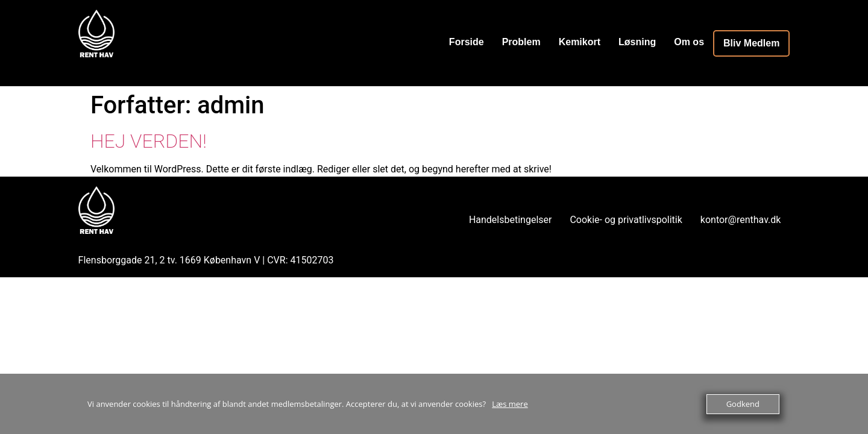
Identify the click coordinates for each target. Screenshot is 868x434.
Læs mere (510, 404)
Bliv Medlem (751, 43)
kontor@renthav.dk (741, 220)
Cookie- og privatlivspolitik (626, 220)
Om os (689, 42)
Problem (521, 42)
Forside (467, 42)
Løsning (637, 42)
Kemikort (580, 42)
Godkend (743, 404)
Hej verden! (149, 141)
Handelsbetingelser (511, 220)
